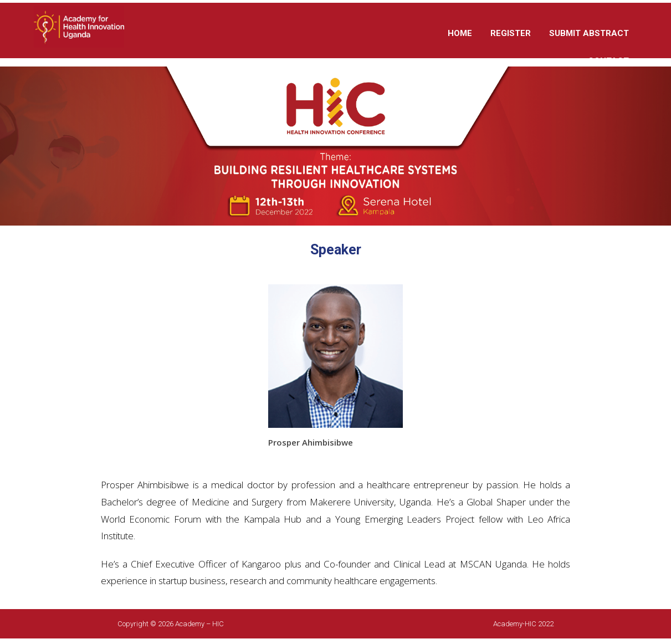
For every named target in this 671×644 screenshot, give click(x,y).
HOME (460, 33)
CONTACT (608, 61)
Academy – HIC (199, 624)
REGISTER (511, 33)
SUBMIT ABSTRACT (589, 33)
